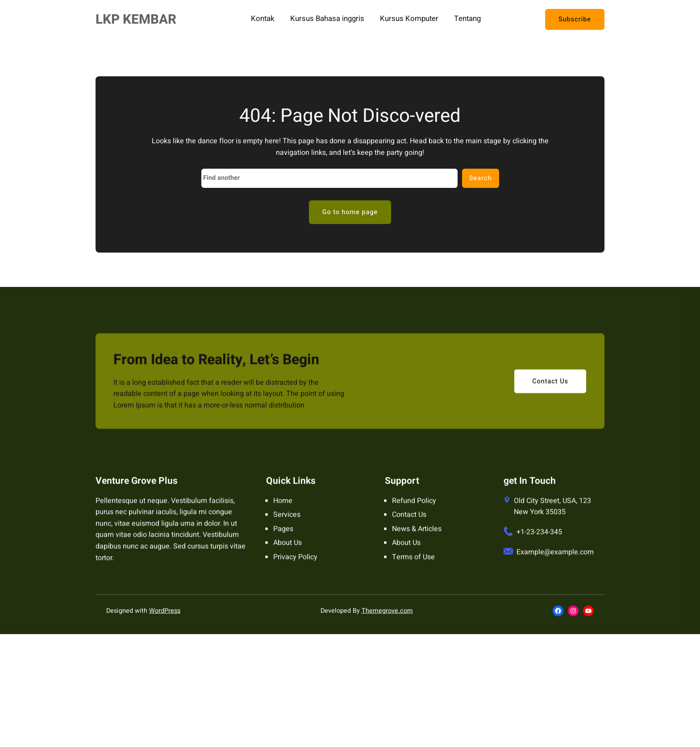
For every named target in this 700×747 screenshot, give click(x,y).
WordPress (165, 621)
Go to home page (350, 212)
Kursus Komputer (409, 19)
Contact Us (550, 391)
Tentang (467, 19)
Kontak (263, 19)
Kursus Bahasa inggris (327, 19)
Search (481, 178)
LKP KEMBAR (136, 19)
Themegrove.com (387, 621)
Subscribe (575, 19)
